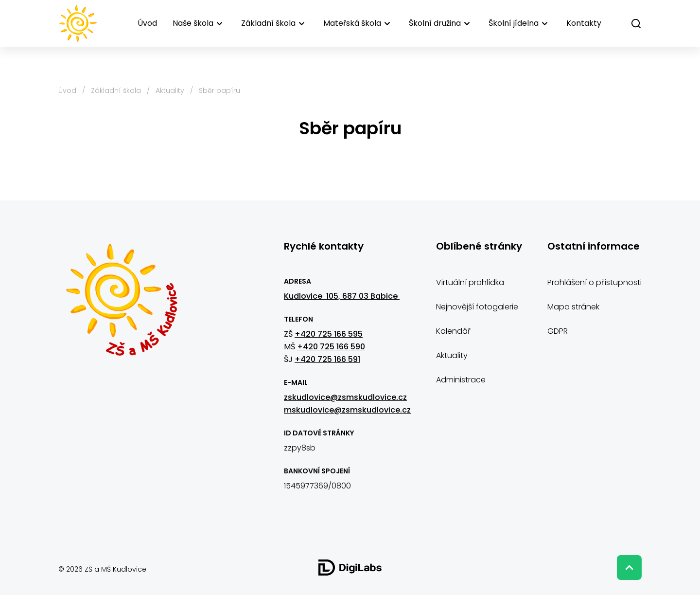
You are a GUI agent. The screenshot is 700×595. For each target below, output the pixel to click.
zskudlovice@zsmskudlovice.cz (345, 397)
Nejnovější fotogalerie (477, 307)
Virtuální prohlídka (470, 282)
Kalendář (453, 331)
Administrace (461, 380)
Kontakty (584, 23)
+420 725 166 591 (327, 359)
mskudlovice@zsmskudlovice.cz (347, 410)
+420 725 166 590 (331, 347)
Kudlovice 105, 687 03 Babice (342, 296)
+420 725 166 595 (329, 334)
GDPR (558, 331)
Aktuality (170, 90)
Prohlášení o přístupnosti (595, 282)
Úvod (147, 23)
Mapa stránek (573, 307)
